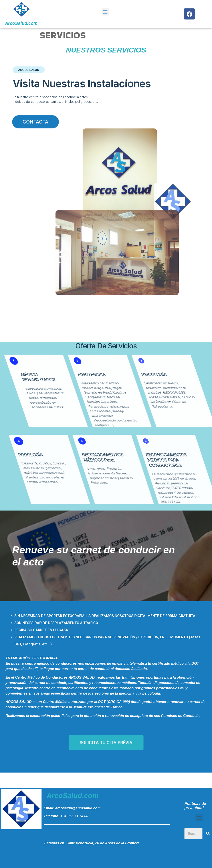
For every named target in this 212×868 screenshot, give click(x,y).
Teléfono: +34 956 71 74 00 (66, 816)
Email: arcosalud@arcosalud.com (72, 808)
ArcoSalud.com (21, 23)
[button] (105, 12)
